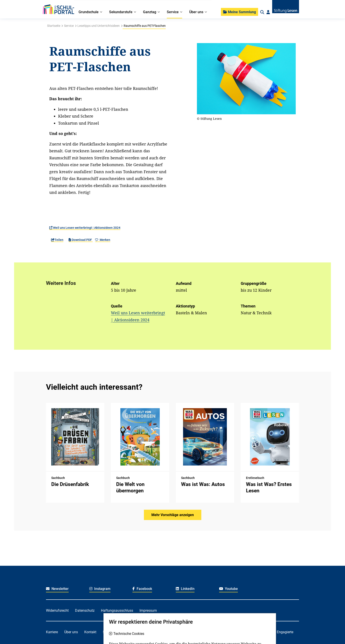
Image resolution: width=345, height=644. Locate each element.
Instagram (100, 589)
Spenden (110, 632)
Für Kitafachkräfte (163, 632)
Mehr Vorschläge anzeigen (173, 515)
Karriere (52, 632)
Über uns (71, 632)
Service (69, 26)
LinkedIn (185, 589)
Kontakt (90, 632)
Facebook (142, 589)
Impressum (148, 610)
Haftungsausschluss (117, 610)
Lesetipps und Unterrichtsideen (99, 26)
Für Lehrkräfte (194, 632)
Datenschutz (85, 610)
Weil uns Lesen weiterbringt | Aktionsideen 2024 (85, 228)
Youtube (229, 589)
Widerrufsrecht (57, 610)
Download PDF (81, 240)
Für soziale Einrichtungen (231, 632)
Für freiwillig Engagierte (275, 632)
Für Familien (132, 632)
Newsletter (57, 589)
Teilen (57, 240)
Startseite (54, 26)
